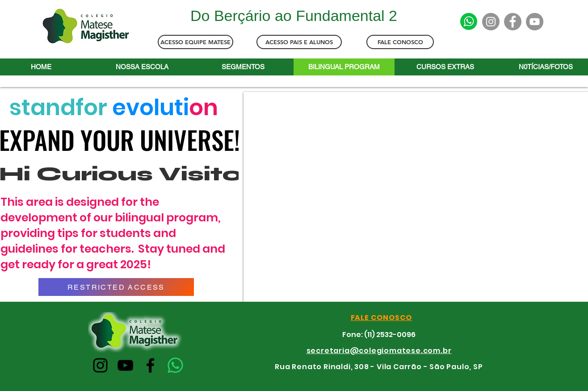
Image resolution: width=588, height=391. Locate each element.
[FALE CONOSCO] (400, 42)
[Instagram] (491, 22)
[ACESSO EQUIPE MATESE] (195, 42)
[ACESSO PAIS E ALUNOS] (299, 42)
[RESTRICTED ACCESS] (116, 287)
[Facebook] (513, 22)
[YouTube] (535, 22)
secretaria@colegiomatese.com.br (379, 351)
